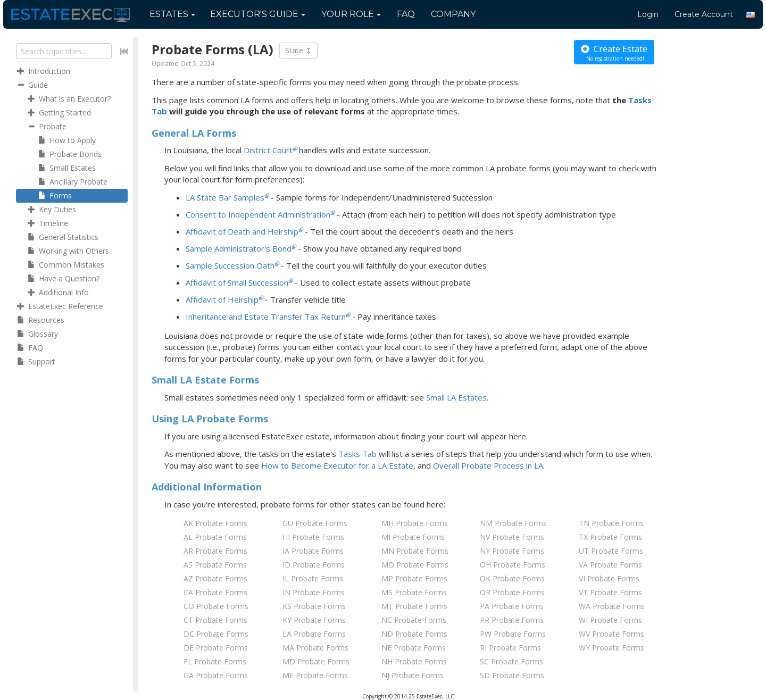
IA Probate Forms (313, 551)
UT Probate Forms (611, 551)
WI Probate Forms (610, 620)
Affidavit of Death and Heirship (242, 231)
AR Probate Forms (215, 551)
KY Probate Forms (314, 620)
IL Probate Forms (313, 578)
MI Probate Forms (413, 537)
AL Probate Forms (215, 537)
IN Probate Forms (314, 592)
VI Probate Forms (609, 578)
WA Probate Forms (612, 606)
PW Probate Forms (513, 634)
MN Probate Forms (415, 551)
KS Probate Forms (314, 606)
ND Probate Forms (414, 634)
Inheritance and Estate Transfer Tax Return (266, 316)
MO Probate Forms (415, 565)
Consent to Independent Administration (258, 214)
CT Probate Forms (215, 620)
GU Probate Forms (315, 523)
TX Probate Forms (610, 537)
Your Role (351, 14)
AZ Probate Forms (215, 578)
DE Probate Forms (216, 648)
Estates (172, 14)
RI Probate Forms (510, 648)
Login (648, 14)
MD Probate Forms (316, 661)
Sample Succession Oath (230, 265)
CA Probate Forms (215, 592)
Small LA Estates (456, 397)
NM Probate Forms (513, 523)
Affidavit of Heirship (222, 299)
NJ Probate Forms (413, 675)
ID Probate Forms (314, 565)
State (298, 51)
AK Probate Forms (215, 523)
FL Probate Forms (215, 661)
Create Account (704, 14)
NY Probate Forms (512, 551)
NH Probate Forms (414, 661)
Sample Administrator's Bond (239, 248)
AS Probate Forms (215, 565)
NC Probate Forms (414, 620)
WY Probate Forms (611, 648)
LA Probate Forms (314, 634)
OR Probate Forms (512, 592)
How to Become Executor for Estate (337, 465)
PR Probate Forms (512, 620)
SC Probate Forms (511, 661)
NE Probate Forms (414, 648)
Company (453, 14)
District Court (268, 150)
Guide (258, 14)
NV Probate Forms (512, 537)
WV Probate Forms (611, 634)
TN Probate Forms (611, 523)
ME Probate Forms (315, 675)
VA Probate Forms (610, 565)
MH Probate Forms (415, 523)
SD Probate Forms (512, 675)
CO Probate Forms (216, 606)
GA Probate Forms (216, 675)
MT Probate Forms (414, 606)
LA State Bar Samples (225, 197)
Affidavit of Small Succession (237, 282)
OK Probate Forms (512, 578)
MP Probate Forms (414, 578)
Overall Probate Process (488, 465)
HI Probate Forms (313, 537)
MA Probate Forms (315, 648)
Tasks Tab (357, 454)
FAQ (406, 14)
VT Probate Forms (610, 592)
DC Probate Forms (216, 634)
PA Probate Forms (512, 606)
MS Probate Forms (414, 592)
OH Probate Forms (513, 565)
